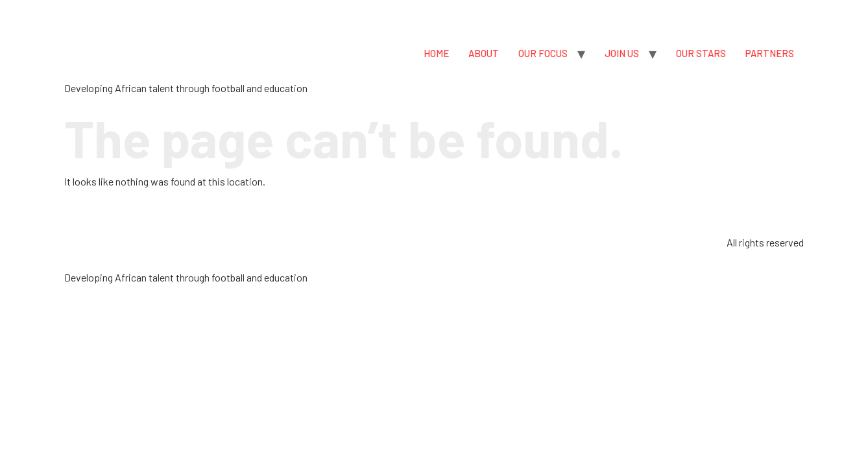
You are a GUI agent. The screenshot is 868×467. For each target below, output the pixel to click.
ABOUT (484, 53)
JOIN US (622, 53)
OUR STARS (701, 53)
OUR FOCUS (543, 53)
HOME (436, 53)
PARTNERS (770, 53)
